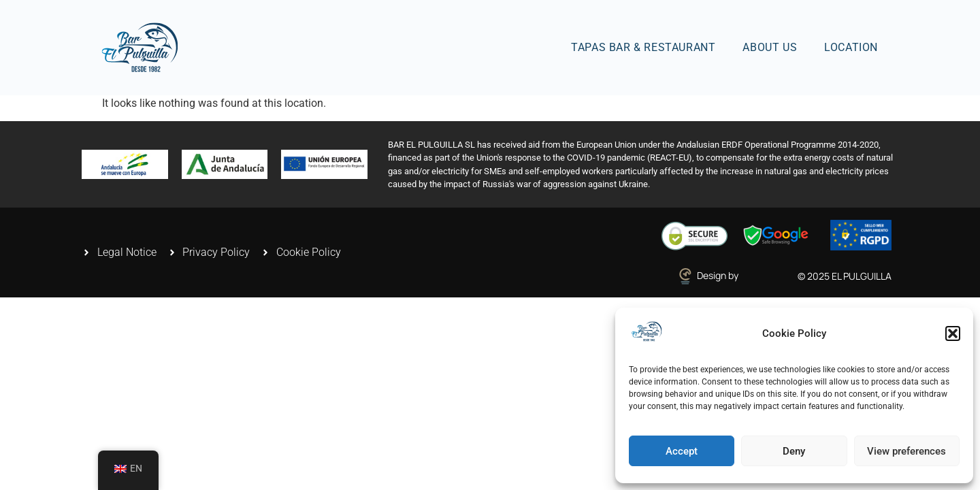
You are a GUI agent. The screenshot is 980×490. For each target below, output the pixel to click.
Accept (682, 451)
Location (851, 47)
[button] (953, 333)
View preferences (906, 451)
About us (770, 47)
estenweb (762, 275)
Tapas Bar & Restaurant (643, 47)
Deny (794, 451)
